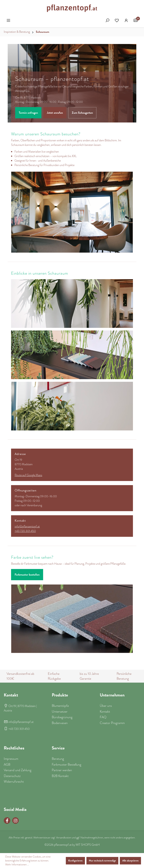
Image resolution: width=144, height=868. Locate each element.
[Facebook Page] (7, 821)
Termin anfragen (28, 113)
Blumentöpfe (60, 706)
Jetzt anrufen (55, 113)
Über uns (106, 706)
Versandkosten (64, 837)
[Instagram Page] (15, 821)
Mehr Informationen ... (17, 864)
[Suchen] (107, 20)
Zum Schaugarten (82, 113)
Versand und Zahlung (18, 770)
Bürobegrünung (62, 717)
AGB (7, 764)
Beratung (54, 575)
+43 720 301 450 (25, 531)
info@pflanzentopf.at (27, 526)
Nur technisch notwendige (102, 861)
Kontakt (105, 711)
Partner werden (62, 770)
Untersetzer (60, 711)
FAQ (103, 717)
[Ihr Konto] (126, 20)
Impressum (11, 759)
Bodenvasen (60, 723)
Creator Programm (112, 723)
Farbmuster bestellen (27, 575)
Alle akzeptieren (130, 861)
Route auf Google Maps (28, 475)
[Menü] (8, 20)
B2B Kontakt (60, 776)
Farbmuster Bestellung (66, 764)
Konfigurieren (75, 861)
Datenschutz (12, 776)
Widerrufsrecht (14, 781)
